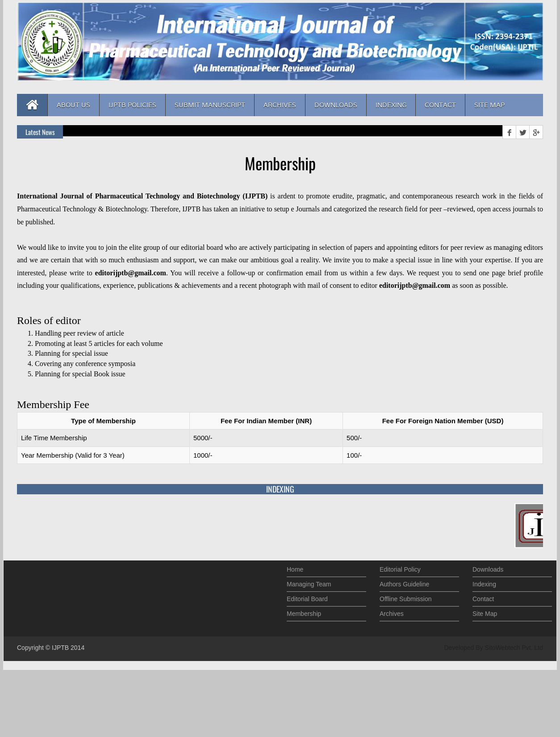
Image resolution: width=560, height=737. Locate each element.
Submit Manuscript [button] (210, 105)
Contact (440, 105)
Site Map (489, 105)
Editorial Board (307, 597)
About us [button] (73, 105)
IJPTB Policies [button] (132, 105)
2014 (77, 648)
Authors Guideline (404, 582)
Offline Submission (405, 597)
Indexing (391, 105)
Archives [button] (280, 105)
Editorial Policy (400, 568)
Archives (392, 612)
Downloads (336, 105)
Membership (304, 612)
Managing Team (309, 582)
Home (295, 568)
